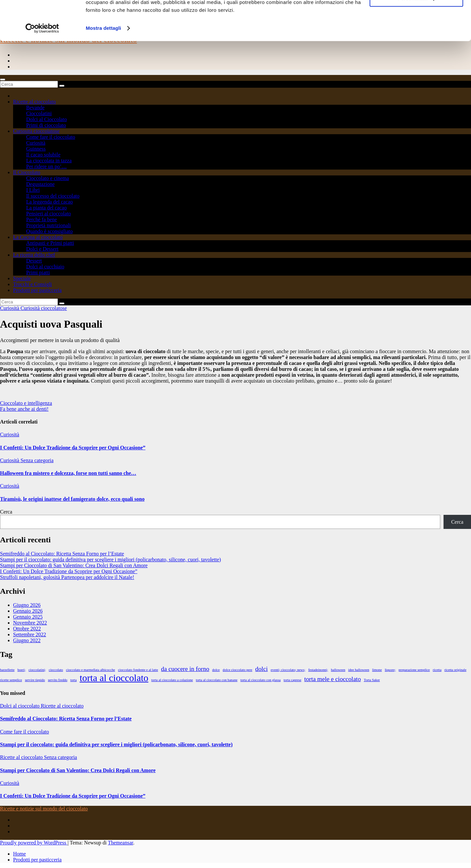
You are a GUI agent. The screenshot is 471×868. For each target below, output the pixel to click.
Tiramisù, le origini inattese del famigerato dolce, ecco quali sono (72, 499)
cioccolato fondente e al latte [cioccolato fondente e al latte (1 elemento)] (138, 670)
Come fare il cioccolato (51, 137)
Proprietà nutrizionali (48, 225)
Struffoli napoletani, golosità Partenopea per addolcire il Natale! (67, 577)
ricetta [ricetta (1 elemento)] (437, 670)
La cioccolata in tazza (49, 161)
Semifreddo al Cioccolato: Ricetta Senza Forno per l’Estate (62, 554)
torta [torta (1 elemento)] (74, 680)
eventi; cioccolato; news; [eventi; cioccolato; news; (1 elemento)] (288, 670)
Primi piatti (38, 272)
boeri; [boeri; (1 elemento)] (21, 670)
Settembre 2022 (30, 634)
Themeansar (121, 843)
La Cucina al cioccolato (38, 237)
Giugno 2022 (27, 640)
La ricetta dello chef (34, 255)
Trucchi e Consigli (33, 284)
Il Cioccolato (27, 172)
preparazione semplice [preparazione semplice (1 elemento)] (414, 670)
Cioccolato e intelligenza (26, 403)
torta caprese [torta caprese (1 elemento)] (292, 680)
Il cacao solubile (43, 155)
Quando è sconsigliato (49, 231)
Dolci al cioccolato (20, 706)
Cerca (6, 512)
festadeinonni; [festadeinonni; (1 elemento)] (318, 670)
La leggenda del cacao (50, 202)
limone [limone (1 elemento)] (377, 670)
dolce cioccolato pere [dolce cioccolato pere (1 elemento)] (238, 670)
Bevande (35, 108)
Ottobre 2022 (27, 629)
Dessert (34, 261)
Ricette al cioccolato (35, 102)
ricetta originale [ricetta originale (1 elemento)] (455, 670)
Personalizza (417, 36)
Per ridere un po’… (46, 166)
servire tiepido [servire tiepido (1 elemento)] (35, 680)
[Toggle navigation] (3, 80)
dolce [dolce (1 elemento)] (216, 670)
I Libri (33, 190)
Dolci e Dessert (42, 249)
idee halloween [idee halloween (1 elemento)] (359, 670)
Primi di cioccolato (46, 125)
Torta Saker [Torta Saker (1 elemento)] (372, 680)
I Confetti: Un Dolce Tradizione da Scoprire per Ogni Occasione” (73, 448)
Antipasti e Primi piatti (50, 243)
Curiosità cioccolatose (36, 131)
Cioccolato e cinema (48, 178)
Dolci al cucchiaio (45, 267)
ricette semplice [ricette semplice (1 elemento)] (11, 680)
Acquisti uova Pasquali (51, 324)
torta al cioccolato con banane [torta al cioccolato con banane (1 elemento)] (217, 680)
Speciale (22, 278)
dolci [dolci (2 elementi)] (261, 669)
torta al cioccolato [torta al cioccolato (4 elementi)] (114, 678)
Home (19, 854)
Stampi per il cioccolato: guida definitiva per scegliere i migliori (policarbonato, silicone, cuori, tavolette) (110, 560)
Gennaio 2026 (28, 611)
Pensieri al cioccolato (49, 214)
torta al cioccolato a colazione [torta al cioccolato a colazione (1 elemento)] (172, 680)
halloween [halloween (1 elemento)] (338, 670)
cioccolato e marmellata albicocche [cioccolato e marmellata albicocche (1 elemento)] (91, 670)
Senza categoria (37, 460)
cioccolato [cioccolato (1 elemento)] (56, 670)
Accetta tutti (417, 16)
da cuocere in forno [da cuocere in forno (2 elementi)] (185, 669)
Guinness (36, 149)
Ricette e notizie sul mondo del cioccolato (44, 809)
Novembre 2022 (30, 623)
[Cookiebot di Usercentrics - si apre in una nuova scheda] (42, 65)
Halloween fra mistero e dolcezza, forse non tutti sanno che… (68, 473)
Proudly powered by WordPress (34, 843)
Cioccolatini (39, 113)
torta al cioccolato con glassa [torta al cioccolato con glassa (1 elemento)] (261, 680)
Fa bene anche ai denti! (24, 409)
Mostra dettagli (103, 65)
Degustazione (40, 184)
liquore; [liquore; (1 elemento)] (390, 670)
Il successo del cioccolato (53, 196)
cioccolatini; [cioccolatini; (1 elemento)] (37, 670)
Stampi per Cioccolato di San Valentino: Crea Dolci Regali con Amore (74, 565)
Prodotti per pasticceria (37, 290)
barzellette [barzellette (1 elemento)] (7, 670)
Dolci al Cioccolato (46, 119)
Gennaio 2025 (28, 617)
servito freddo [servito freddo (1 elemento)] (57, 680)
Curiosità (36, 143)
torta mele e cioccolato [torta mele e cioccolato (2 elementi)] (332, 679)
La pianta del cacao (46, 208)
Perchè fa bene (42, 219)
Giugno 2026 (27, 605)
